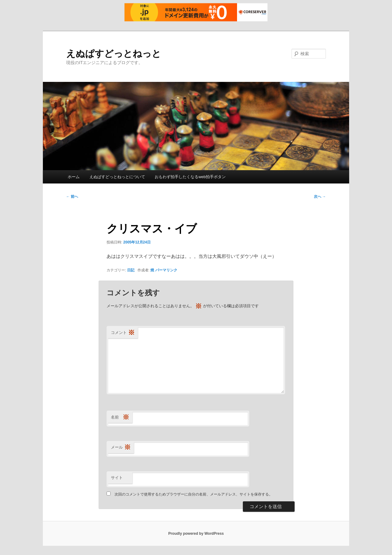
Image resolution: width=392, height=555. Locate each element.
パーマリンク (166, 270)
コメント (123, 333)
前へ (72, 197)
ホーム (74, 177)
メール (121, 448)
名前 (120, 417)
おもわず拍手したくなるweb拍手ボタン (190, 177)
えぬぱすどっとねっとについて (117, 177)
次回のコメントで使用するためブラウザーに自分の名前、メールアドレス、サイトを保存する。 (194, 494)
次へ (320, 197)
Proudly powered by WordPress (196, 534)
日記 (131, 270)
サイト (117, 478)
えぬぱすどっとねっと (114, 54)
